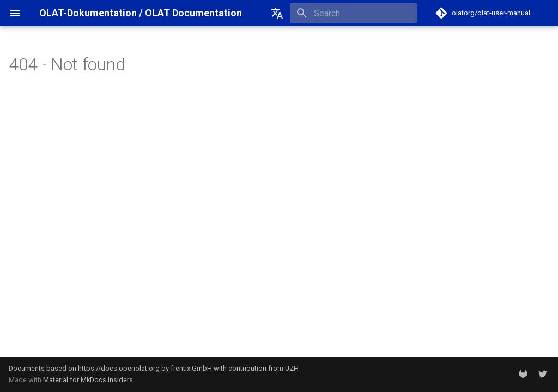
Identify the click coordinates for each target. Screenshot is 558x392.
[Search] (354, 13)
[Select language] (277, 13)
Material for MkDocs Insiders (88, 380)
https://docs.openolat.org (119, 368)
